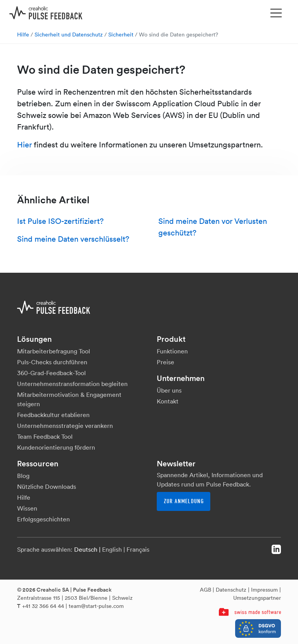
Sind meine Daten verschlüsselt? (73, 239)
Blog (23, 476)
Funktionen (172, 351)
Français (138, 549)
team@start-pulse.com (96, 606)
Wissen (27, 508)
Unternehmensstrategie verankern (65, 426)
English (112, 549)
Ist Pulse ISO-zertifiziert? (60, 221)
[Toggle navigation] (276, 13)
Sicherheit (121, 35)
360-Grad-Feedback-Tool (51, 373)
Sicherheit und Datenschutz (69, 35)
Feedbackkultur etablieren (53, 415)
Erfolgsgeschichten (43, 519)
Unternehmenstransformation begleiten (72, 384)
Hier (24, 145)
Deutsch (86, 549)
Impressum (264, 590)
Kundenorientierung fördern (56, 447)
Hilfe (23, 35)
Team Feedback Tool (45, 436)
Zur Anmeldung (184, 501)
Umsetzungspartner (257, 598)
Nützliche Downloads (47, 486)
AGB (205, 590)
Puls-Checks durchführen (52, 362)
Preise (165, 362)
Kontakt (168, 401)
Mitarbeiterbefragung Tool (54, 351)
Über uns (169, 390)
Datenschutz (231, 590)
